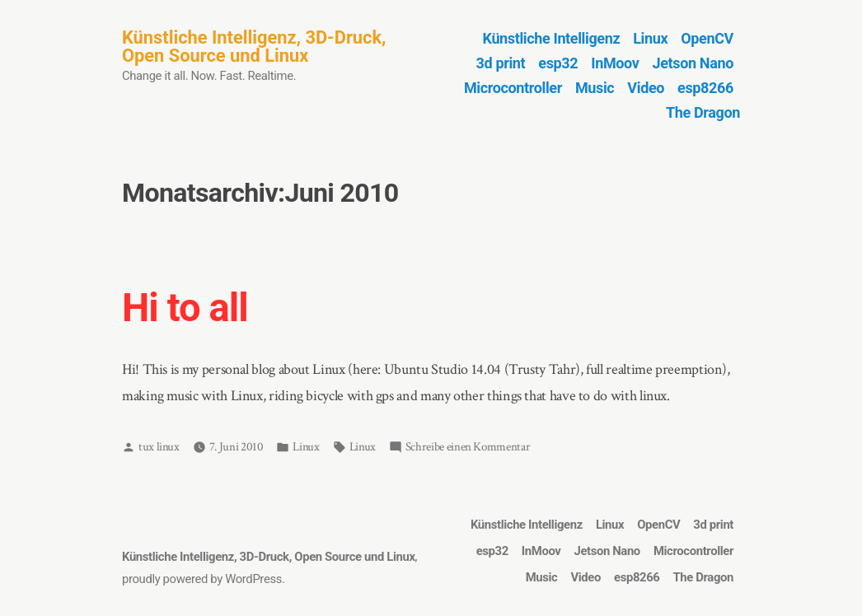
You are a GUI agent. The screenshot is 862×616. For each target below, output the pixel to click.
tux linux (159, 447)
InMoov (615, 63)
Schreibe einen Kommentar (468, 447)
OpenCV (707, 38)
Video (646, 88)
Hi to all (185, 308)
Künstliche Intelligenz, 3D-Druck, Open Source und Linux (254, 47)
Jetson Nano (693, 63)
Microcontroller (513, 88)
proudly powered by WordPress (202, 579)
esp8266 (705, 88)
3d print (501, 63)
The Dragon (703, 112)
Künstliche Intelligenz (552, 38)
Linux (650, 38)
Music (595, 88)
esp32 (558, 63)
